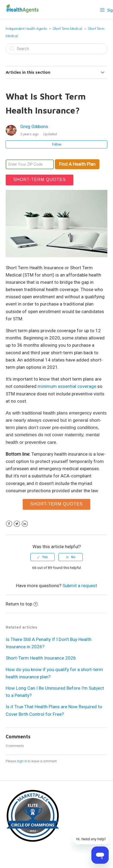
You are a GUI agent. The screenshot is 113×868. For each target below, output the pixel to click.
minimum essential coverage (67, 386)
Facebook (9, 524)
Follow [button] (57, 144)
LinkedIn (25, 524)
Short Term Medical (68, 29)
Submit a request (80, 586)
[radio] (42, 557)
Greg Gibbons (34, 126)
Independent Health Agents (26, 29)
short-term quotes (40, 180)
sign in (22, 761)
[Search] (57, 49)
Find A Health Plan (77, 164)
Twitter (17, 524)
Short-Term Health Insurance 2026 (41, 658)
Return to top (22, 604)
